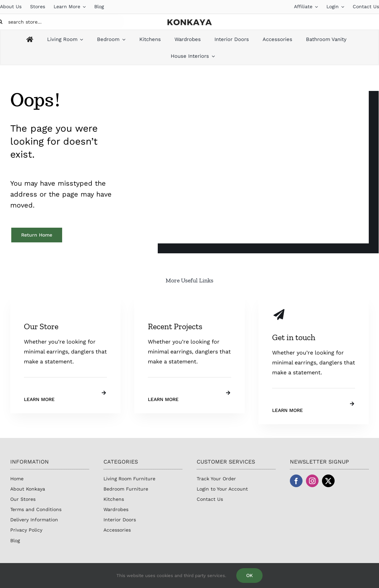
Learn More (39, 399)
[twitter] (328, 481)
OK (249, 575)
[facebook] (296, 481)
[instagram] (312, 481)
